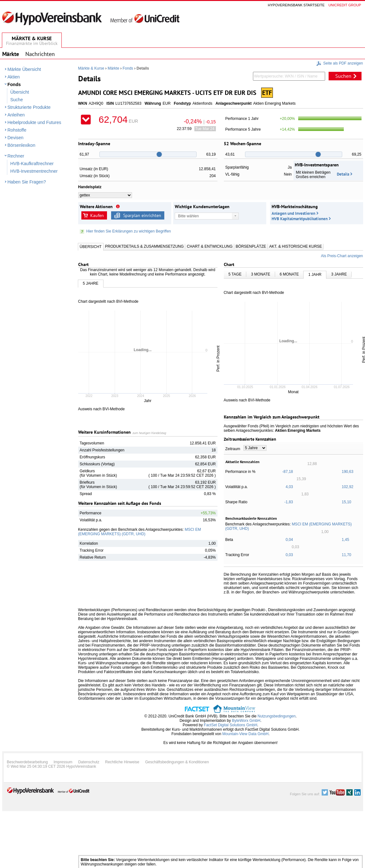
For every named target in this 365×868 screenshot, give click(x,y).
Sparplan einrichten (142, 215)
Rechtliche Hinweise (122, 762)
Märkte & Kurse (91, 68)
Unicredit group (345, 5)
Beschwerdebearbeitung (27, 762)
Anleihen (16, 115)
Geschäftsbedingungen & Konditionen (177, 762)
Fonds (14, 84)
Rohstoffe (17, 130)
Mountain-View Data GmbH (245, 734)
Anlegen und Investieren (293, 213)
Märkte (113, 68)
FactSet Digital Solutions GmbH (231, 725)
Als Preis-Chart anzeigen (342, 256)
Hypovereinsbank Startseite (296, 5)
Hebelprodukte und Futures (35, 122)
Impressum (63, 762)
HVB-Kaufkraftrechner (32, 164)
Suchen (343, 76)
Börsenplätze (251, 246)
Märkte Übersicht (24, 69)
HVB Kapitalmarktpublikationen (300, 219)
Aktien (14, 77)
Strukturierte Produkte (29, 107)
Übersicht (20, 92)
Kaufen (97, 215)
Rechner (16, 156)
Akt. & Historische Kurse (296, 246)
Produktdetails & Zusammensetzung (144, 246)
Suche (17, 100)
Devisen (16, 138)
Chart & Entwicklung (210, 246)
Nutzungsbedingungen (277, 716)
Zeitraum (233, 449)
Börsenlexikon (22, 145)
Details (343, 174)
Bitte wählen (189, 216)
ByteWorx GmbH (246, 721)
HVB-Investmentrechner (34, 171)
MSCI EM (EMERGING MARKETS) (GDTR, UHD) (140, 532)
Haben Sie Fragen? (27, 182)
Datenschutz (89, 762)
